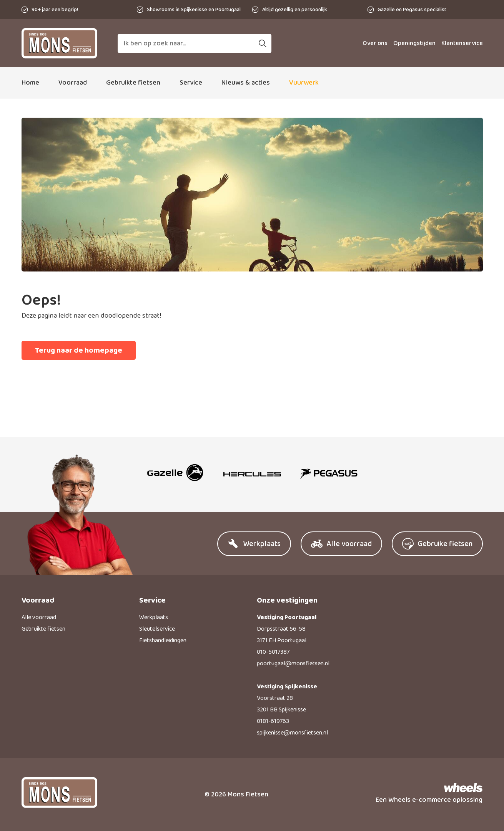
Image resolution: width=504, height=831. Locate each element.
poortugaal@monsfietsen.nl (293, 664)
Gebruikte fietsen (133, 83)
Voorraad (73, 83)
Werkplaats (154, 617)
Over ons (375, 43)
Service (191, 83)
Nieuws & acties (246, 83)
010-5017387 (273, 652)
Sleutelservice (157, 629)
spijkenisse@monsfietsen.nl (292, 733)
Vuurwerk (304, 83)
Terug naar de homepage (79, 350)
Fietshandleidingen (163, 640)
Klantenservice (462, 43)
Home (30, 83)
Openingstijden (414, 43)
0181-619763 (273, 721)
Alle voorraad (39, 617)
